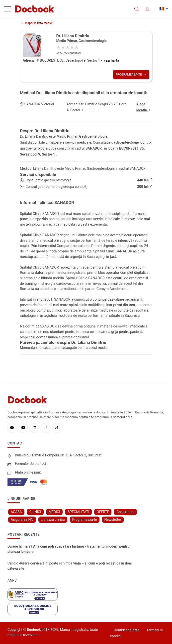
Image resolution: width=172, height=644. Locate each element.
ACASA (16, 512)
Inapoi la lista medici (37, 23)
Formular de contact (31, 464)
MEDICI (54, 512)
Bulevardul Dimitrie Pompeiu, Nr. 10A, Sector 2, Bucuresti (59, 455)
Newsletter (113, 520)
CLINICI (35, 512)
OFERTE (103, 512)
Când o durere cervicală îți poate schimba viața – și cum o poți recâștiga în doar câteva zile (70, 566)
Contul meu (125, 512)
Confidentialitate (126, 630)
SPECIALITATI (78, 512)
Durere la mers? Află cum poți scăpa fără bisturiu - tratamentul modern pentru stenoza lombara (68, 549)
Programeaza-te (131, 75)
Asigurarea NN (22, 520)
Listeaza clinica (53, 520)
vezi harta (112, 60)
